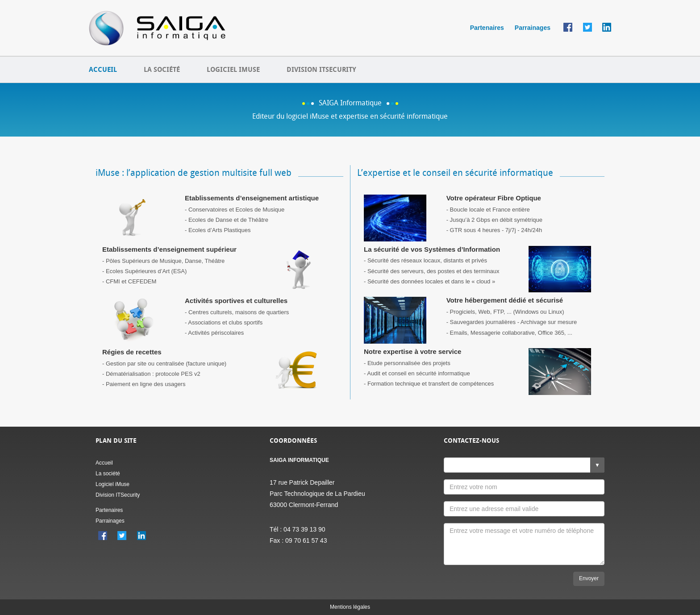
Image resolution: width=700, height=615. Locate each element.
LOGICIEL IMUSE (233, 70)
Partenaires (487, 28)
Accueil (104, 463)
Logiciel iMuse (112, 484)
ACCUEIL (103, 70)
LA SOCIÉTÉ (162, 70)
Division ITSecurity (118, 495)
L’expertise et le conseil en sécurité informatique (455, 173)
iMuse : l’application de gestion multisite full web (194, 173)
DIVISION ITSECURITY (321, 70)
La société (108, 474)
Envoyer (589, 578)
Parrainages (533, 28)
